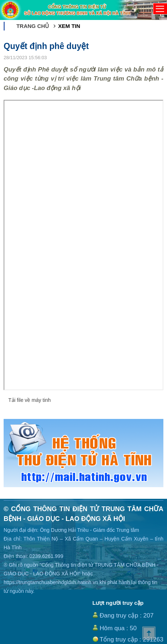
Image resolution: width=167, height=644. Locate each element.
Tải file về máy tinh (30, 400)
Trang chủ (33, 26)
